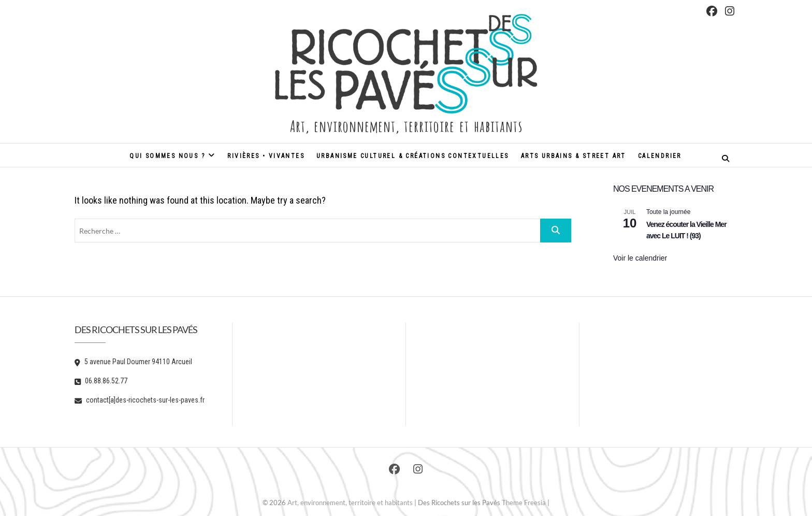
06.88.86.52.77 (101, 381)
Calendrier (660, 156)
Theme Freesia (524, 503)
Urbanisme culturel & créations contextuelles (413, 156)
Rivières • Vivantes (266, 156)
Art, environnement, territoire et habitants (406, 125)
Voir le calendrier (640, 258)
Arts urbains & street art (574, 156)
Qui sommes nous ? (167, 156)
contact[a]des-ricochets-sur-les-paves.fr (140, 400)
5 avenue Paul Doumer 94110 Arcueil (133, 362)
